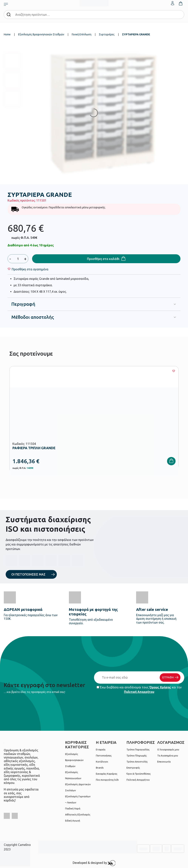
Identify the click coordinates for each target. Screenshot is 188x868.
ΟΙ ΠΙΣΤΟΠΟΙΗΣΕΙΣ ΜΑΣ (28, 574)
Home (7, 34)
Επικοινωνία (164, 762)
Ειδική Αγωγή (73, 821)
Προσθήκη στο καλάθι (103, 259)
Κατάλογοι (102, 762)
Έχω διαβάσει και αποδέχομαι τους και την (139, 690)
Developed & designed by (94, 863)
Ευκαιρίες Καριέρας (107, 774)
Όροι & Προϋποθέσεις (139, 774)
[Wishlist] (30, 269)
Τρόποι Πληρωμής (137, 756)
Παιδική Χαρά (73, 808)
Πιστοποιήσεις (104, 756)
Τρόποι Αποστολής (137, 762)
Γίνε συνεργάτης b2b (107, 780)
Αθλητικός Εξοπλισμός (78, 814)
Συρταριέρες (107, 34)
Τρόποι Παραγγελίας (138, 749)
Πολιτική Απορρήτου (139, 692)
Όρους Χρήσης (160, 687)
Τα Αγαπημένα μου (168, 756)
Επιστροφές (133, 768)
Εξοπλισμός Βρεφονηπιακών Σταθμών (41, 34)
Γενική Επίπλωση (82, 34)
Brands (100, 768)
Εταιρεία (101, 749)
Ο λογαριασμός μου (168, 749)
